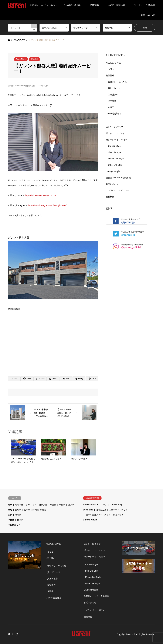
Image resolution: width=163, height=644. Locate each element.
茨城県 (71, 505)
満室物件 (112, 101)
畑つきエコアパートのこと (98, 515)
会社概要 (110, 197)
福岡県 (18, 515)
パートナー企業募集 (144, 5)
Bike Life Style (115, 152)
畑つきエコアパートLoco (118, 133)
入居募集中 (113, 95)
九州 (10, 515)
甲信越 (11, 520)
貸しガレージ (114, 88)
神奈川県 (43, 505)
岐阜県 (27, 510)
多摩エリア (31, 505)
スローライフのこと (118, 510)
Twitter (9, 634)
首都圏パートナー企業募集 (118, 178)
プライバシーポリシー (118, 190)
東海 (10, 510)
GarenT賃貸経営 (116, 5)
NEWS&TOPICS (72, 5)
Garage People (113, 171)
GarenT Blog (21, 59)
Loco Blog (88, 510)
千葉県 (62, 505)
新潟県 (20, 520)
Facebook (13, 634)
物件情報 (94, 5)
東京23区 (19, 505)
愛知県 (18, 510)
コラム (111, 69)
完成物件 (34, 59)
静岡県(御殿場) (39, 510)
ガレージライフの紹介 (116, 140)
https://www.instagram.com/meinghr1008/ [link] (47, 205)
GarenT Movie (90, 520)
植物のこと (101, 510)
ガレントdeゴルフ (114, 127)
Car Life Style (114, 146)
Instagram (17, 634)
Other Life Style (115, 165)
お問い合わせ (148, 15)
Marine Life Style (116, 159)
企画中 (111, 107)
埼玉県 (53, 505)
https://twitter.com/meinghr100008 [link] (41, 195)
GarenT (132, 634)
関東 (10, 505)
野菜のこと (119, 515)
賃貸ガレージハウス (117, 82)
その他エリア (14, 525)
